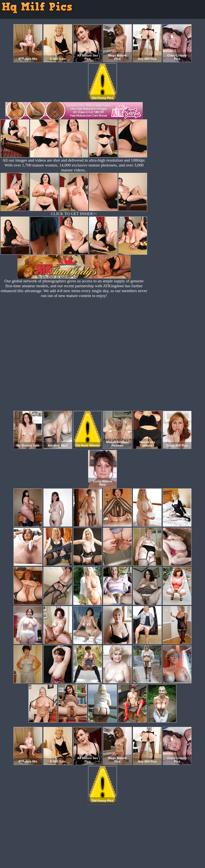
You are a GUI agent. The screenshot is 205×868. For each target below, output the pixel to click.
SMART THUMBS (109, 852)
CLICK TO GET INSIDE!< (74, 214)
